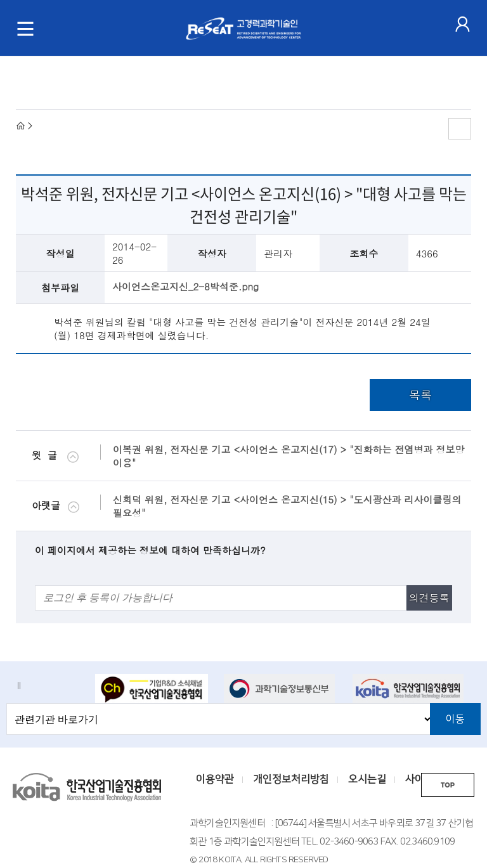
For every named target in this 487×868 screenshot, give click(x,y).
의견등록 (429, 598)
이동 (455, 719)
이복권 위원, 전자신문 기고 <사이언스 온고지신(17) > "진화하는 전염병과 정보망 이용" (289, 456)
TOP (448, 785)
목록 (420, 395)
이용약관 (215, 779)
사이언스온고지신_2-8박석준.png (185, 286)
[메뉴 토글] (25, 29)
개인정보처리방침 (291, 779)
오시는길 (367, 779)
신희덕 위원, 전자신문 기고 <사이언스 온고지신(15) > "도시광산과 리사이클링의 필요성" (287, 506)
